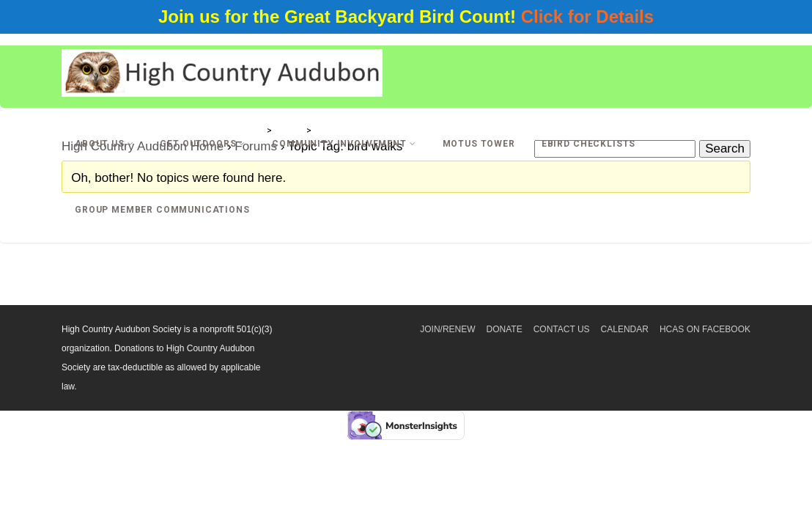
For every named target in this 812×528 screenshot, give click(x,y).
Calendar (625, 329)
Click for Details (587, 16)
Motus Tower (479, 144)
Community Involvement (344, 144)
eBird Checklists (588, 144)
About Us (104, 144)
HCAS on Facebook (705, 329)
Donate (505, 329)
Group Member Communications (162, 210)
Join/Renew (447, 329)
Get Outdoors (203, 144)
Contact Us (562, 329)
